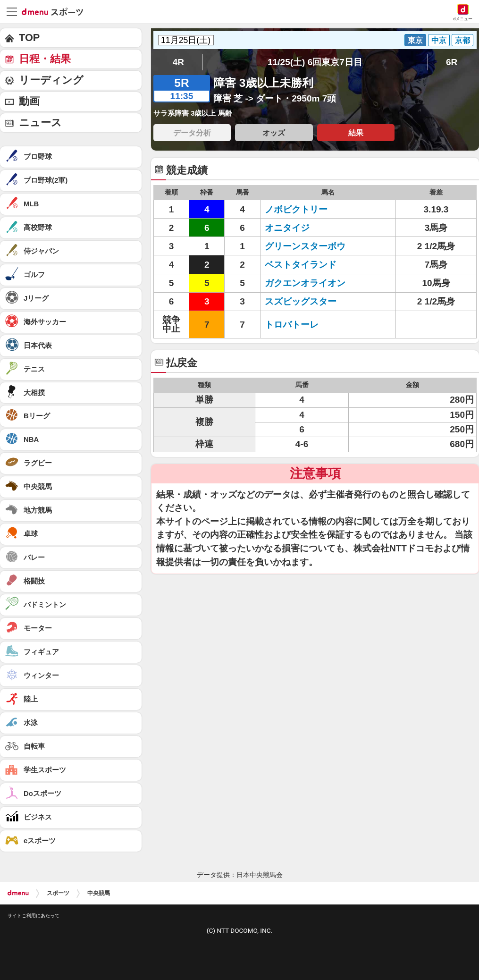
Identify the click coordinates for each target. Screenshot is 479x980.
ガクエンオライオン (305, 283)
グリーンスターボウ (305, 246)
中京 (439, 40)
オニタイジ (287, 228)
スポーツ (58, 893)
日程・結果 (45, 59)
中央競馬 (99, 893)
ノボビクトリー (296, 209)
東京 (415, 40)
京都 (462, 40)
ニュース (40, 122)
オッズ (274, 133)
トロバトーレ (292, 325)
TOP (29, 38)
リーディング (51, 80)
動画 (29, 101)
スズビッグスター (301, 301)
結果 (356, 133)
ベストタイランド (301, 265)
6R (452, 62)
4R (178, 62)
